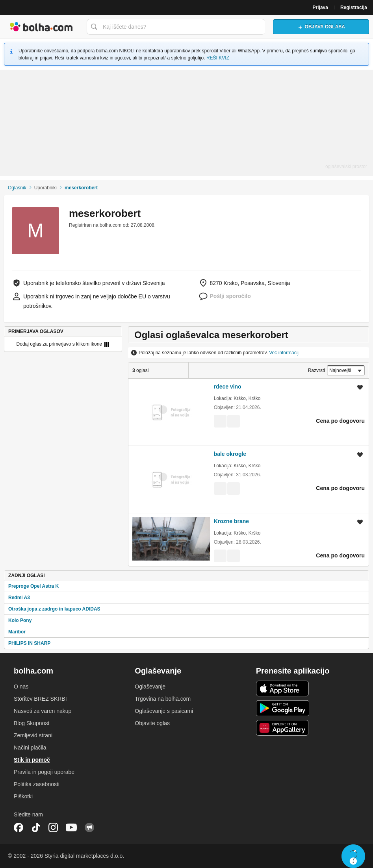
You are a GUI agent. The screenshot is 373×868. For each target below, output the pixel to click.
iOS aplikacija (283, 688)
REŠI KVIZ (218, 58)
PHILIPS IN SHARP (29, 643)
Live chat (353, 856)
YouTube (71, 827)
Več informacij (284, 353)
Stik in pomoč (32, 760)
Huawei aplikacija (283, 728)
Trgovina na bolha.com (163, 699)
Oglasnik (17, 188)
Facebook (19, 827)
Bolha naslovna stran (41, 27)
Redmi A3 (19, 598)
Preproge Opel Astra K (33, 586)
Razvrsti (316, 370)
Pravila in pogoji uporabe (44, 772)
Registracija (354, 7)
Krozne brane (231, 521)
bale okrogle (230, 454)
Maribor (17, 632)
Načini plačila (30, 748)
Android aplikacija (283, 708)
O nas (21, 687)
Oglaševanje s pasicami (164, 711)
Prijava (320, 7)
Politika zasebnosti (37, 784)
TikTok (36, 827)
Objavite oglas (152, 723)
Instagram (53, 827)
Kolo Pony (20, 620)
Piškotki (23, 796)
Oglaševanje (150, 687)
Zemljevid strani (33, 735)
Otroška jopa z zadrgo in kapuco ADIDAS (54, 609)
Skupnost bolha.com (89, 827)
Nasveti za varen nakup (43, 711)
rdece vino (228, 387)
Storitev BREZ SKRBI (40, 699)
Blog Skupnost (32, 723)
